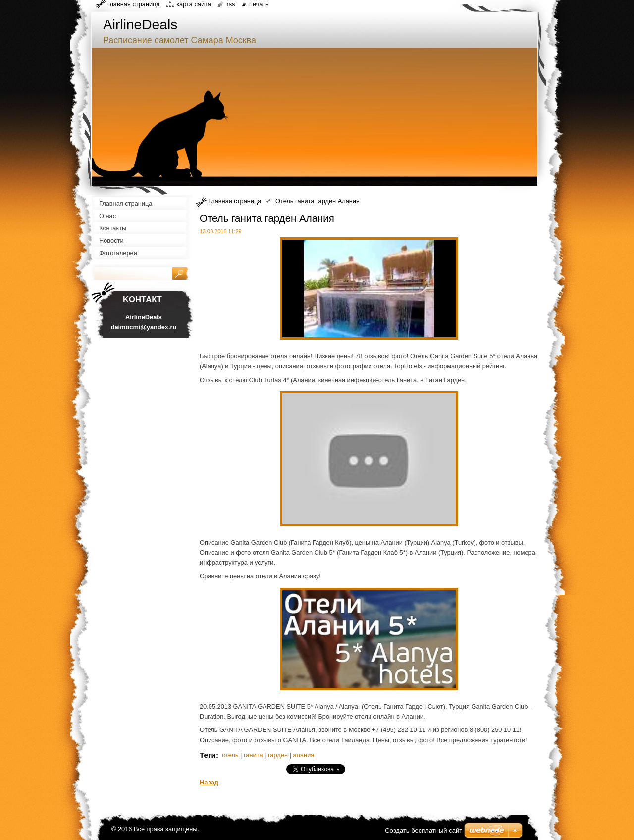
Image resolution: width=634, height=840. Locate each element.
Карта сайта (194, 4)
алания (303, 755)
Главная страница (235, 201)
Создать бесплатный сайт (423, 830)
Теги (208, 755)
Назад (209, 782)
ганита (253, 755)
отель (230, 755)
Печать (259, 4)
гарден (278, 755)
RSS (231, 4)
